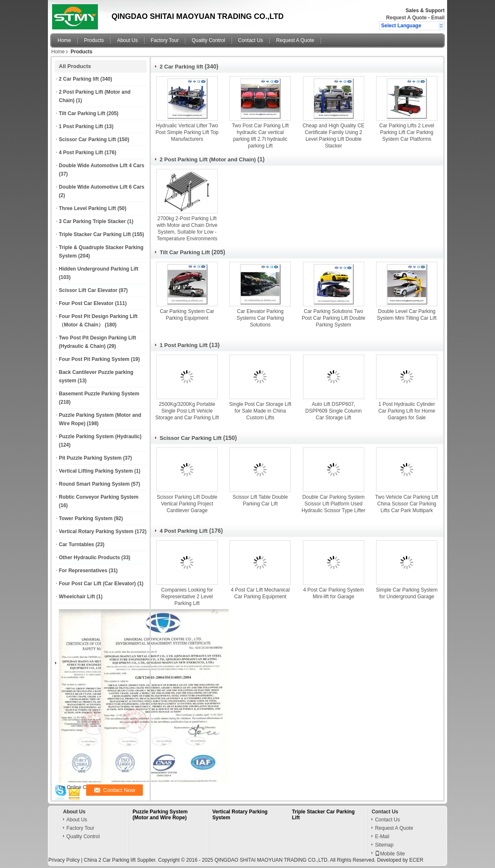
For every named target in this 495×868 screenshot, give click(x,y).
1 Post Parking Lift (81, 126)
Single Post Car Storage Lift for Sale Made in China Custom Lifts (260, 411)
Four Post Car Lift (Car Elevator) (97, 584)
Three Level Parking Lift (87, 208)
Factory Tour (165, 40)
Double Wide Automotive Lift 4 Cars (101, 166)
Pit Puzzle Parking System (90, 458)
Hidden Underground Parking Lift (99, 269)
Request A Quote (406, 18)
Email (438, 18)
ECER (416, 860)
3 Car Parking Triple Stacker (92, 221)
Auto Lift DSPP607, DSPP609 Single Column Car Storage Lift (334, 411)
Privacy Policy (64, 860)
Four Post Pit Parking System (94, 359)
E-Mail (382, 836)
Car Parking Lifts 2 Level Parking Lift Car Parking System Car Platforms (407, 132)
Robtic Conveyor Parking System (99, 497)
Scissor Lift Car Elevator (88, 290)
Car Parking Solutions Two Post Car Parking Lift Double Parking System (333, 318)
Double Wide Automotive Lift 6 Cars (101, 187)
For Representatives (83, 571)
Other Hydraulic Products (89, 558)
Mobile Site (390, 854)
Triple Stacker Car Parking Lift (95, 234)
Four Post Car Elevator (86, 303)
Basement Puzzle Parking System (99, 394)
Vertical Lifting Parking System (96, 471)
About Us (127, 40)
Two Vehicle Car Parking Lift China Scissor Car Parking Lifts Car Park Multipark (407, 504)
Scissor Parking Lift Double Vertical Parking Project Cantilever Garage (187, 504)
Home (64, 40)
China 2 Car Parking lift (109, 860)
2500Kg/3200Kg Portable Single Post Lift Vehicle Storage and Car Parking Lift (187, 411)
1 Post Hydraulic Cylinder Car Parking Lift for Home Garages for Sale (407, 411)
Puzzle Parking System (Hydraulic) (100, 437)
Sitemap (384, 845)
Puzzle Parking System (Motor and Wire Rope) (160, 815)
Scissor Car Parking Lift (87, 139)
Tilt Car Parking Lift (82, 113)
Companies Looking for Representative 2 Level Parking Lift (187, 597)
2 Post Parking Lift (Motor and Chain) (208, 159)
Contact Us (251, 40)
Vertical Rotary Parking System (96, 531)
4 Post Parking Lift (81, 153)
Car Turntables (76, 544)
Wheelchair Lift (77, 597)
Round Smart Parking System (94, 484)
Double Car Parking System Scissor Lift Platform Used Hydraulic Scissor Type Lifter (334, 504)
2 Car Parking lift (79, 79)
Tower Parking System (86, 518)
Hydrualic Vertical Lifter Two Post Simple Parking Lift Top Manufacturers (187, 132)
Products (94, 40)
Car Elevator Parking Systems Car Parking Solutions (260, 318)
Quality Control (208, 40)
